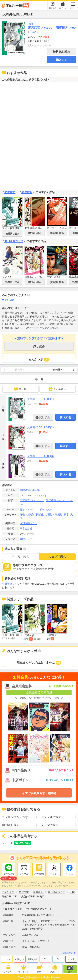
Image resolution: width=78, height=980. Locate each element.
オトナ (71, 959)
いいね (69, 874)
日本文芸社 (26, 529)
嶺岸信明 (27, 192)
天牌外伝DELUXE (30, 490)
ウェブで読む (57, 557)
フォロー (54, 874)
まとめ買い (57, 389)
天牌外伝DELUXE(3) (40, 456)
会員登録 (7, 584)
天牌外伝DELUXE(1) (40, 399)
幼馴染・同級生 (35, 515)
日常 (66, 515)
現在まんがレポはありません (39, 663)
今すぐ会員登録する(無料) (39, 793)
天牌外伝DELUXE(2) (40, 427)
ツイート (7, 843)
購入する (62, 60)
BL (58, 959)
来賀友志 (41, 27)
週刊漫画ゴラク (14, 241)
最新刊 (20, 389)
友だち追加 (9, 874)
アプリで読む (21, 557)
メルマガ (24, 874)
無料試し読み (62, 52)
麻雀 (22, 515)
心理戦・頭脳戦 (54, 515)
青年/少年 (33, 959)
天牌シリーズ (27, 539)
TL (45, 959)
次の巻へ (58, 370)
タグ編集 (10, 300)
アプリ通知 (39, 874)
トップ (7, 959)
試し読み (39, 346)
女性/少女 (20, 959)
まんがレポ (39, 360)
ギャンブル (46, 510)
